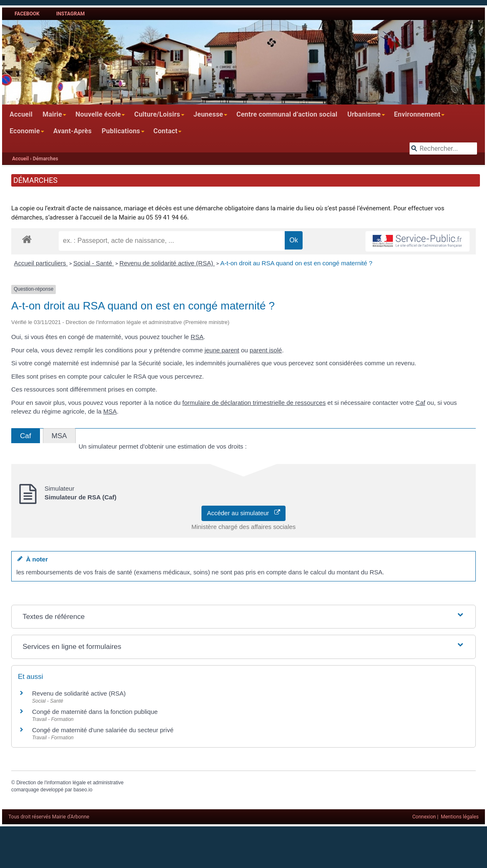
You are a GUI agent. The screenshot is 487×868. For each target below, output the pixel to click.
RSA (197, 337)
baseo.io (83, 790)
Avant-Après (72, 131)
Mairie (52, 114)
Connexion (424, 817)
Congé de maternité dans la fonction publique (95, 712)
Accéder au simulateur (243, 513)
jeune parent (222, 350)
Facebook (27, 14)
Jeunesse (208, 114)
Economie (25, 131)
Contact (166, 131)
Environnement (417, 114)
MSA (110, 411)
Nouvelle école (98, 114)
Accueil (21, 114)
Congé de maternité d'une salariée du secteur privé (103, 730)
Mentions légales (460, 817)
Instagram (71, 14)
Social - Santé (94, 263)
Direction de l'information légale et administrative (70, 783)
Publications (121, 131)
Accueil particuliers (41, 263)
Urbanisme (364, 114)
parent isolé (266, 350)
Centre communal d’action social (287, 114)
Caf (420, 403)
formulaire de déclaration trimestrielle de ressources (254, 403)
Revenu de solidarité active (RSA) (167, 263)
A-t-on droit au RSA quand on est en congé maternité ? (296, 263)
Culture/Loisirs (157, 114)
